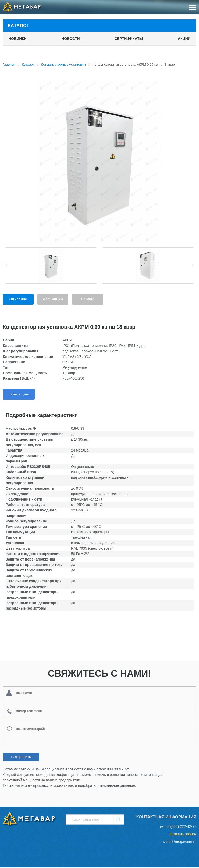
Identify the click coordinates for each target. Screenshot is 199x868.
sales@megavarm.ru (180, 842)
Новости (70, 39)
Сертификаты (129, 39)
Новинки (18, 39)
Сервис (87, 299)
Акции (184, 39)
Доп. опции (53, 299)
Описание (18, 299)
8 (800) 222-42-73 (182, 827)
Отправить (21, 757)
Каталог (19, 26)
